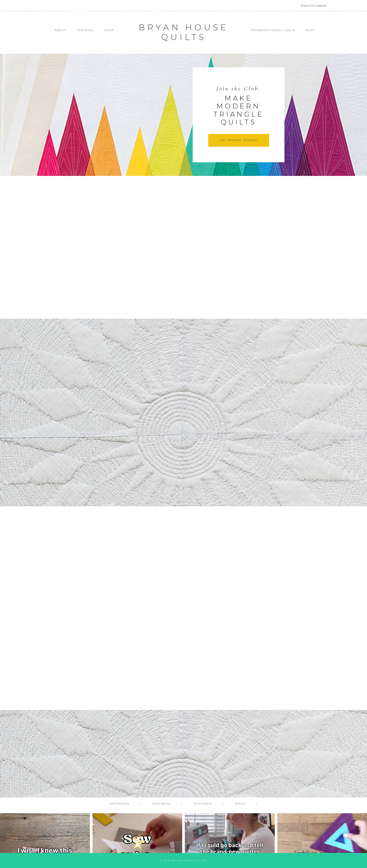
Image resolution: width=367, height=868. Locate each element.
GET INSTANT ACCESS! (239, 140)
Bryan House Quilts (183, 32)
